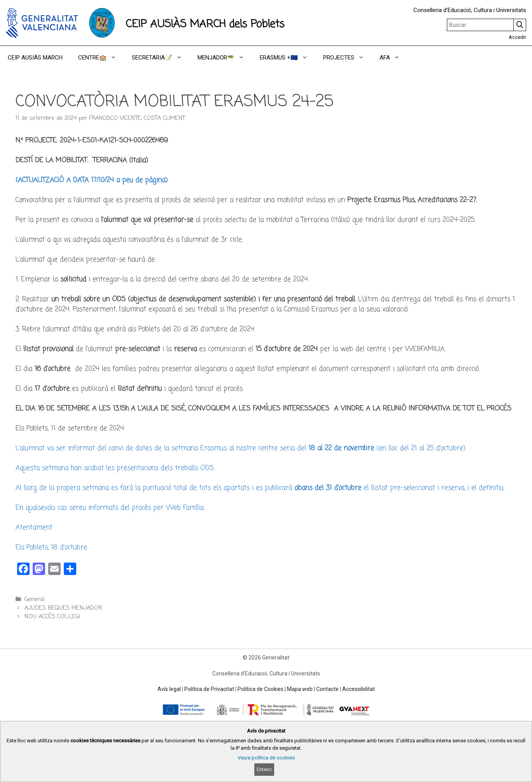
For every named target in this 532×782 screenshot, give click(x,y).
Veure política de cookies (266, 758)
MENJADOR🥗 (225, 58)
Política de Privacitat (209, 689)
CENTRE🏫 (101, 58)
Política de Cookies (261, 689)
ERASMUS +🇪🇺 (288, 58)
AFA (394, 58)
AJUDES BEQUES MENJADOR (63, 608)
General (34, 600)
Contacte (327, 689)
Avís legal (169, 689)
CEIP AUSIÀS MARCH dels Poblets (205, 24)
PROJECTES (347, 58)
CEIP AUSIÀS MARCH (35, 58)
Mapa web (300, 689)
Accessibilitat (359, 689)
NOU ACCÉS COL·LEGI (52, 617)
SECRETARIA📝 (161, 58)
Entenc (264, 769)
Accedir (517, 37)
